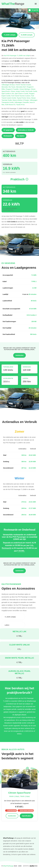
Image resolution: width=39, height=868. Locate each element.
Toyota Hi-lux (21, 105)
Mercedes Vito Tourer (9, 87)
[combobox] (13, 617)
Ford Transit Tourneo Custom (21, 96)
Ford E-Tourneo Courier (24, 85)
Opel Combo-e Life (8, 93)
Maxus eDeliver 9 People (21, 100)
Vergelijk (34, 10)
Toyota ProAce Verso (24, 98)
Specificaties (27, 816)
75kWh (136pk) (25, 796)
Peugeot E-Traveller (13, 89)
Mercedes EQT (21, 87)
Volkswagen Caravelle (22, 102)
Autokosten (19, 355)
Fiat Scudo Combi (31, 91)
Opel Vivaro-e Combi (22, 93)
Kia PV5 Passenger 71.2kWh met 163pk (17, 55)
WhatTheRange (8, 866)
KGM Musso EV (11, 105)
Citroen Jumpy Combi (18, 91)
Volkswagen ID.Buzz (9, 85)
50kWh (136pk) (14, 796)
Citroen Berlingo (25, 89)
